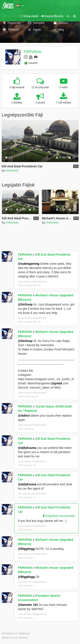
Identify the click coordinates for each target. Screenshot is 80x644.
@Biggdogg (26, 549)
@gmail (57, 383)
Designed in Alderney (16, 633)
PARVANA (32, 52)
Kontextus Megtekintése (32, 281)
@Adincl (24, 416)
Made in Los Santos (15, 638)
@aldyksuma (27, 448)
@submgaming (29, 264)
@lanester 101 (28, 605)
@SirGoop (25, 304)
